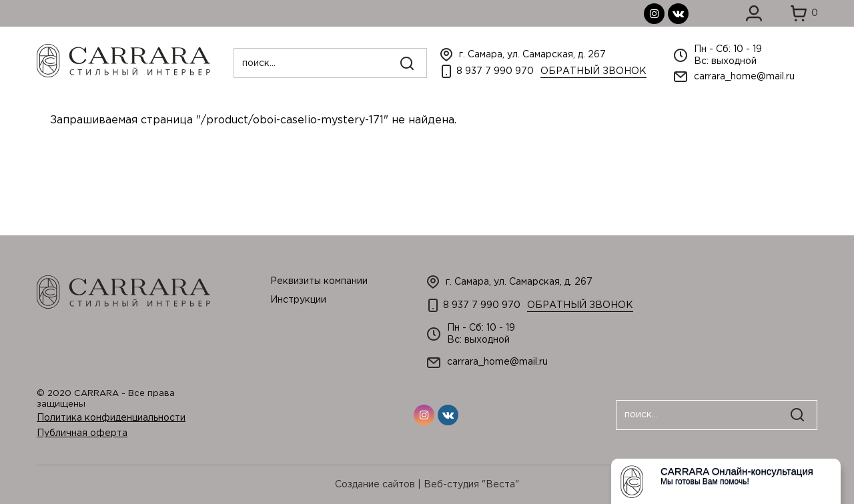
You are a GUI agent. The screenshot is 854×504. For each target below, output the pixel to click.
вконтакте (678, 14)
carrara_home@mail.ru (744, 77)
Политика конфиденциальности (111, 418)
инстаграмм (654, 14)
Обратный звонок (593, 71)
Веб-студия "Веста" (471, 485)
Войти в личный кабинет (754, 13)
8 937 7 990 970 (495, 71)
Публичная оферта (82, 433)
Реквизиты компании (319, 281)
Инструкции (298, 300)
